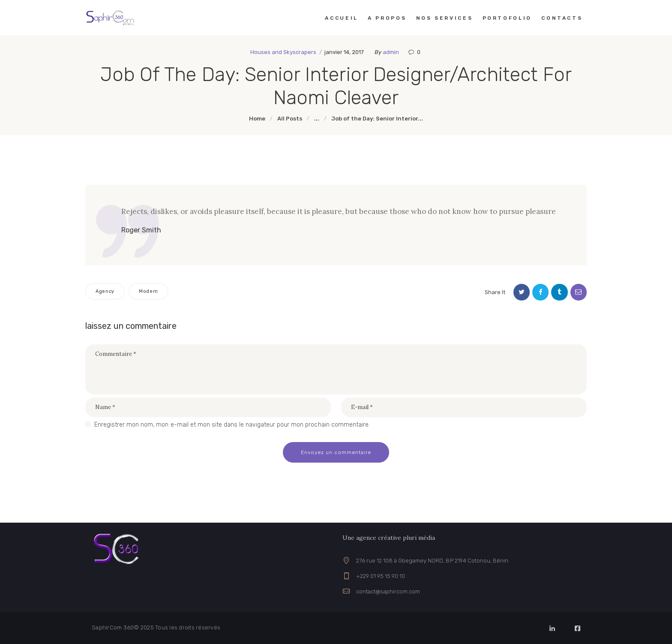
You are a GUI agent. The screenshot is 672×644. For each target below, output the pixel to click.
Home (257, 119)
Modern (148, 291)
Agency (105, 291)
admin (391, 52)
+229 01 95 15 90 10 (381, 576)
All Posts (290, 119)
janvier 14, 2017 (344, 52)
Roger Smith (141, 230)
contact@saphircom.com (388, 591)
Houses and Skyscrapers (283, 52)
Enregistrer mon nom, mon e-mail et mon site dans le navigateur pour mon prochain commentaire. (232, 425)
